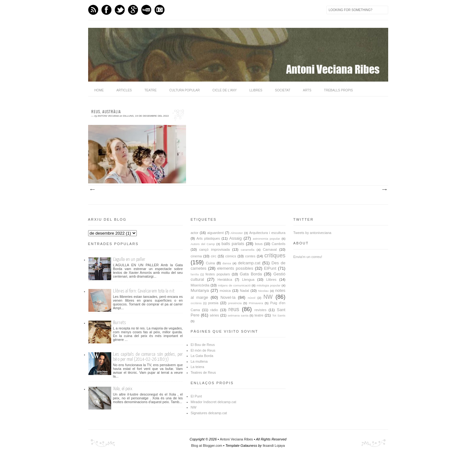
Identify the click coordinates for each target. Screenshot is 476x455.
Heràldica (225, 280)
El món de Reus (203, 350)
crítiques (275, 255)
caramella (247, 250)
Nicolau (263, 291)
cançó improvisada (214, 249)
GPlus (133, 10)
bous (259, 244)
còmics (231, 256)
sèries (214, 315)
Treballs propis (339, 90)
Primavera (256, 303)
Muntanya (200, 290)
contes (250, 256)
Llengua (248, 280)
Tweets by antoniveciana (312, 233)
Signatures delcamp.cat (209, 413)
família (195, 274)
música (225, 291)
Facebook (106, 10)
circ (214, 256)
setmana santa (238, 315)
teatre (259, 315)
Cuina (211, 263)
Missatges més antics (384, 190)
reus (234, 309)
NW (268, 297)
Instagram (160, 10)
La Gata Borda (202, 356)
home (99, 90)
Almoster (237, 233)
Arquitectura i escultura (267, 233)
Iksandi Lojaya (274, 446)
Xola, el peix (123, 389)
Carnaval (270, 249)
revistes (261, 310)
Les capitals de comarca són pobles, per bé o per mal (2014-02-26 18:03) (148, 357)
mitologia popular (268, 285)
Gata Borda (251, 274)
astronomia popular (266, 239)
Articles (124, 90)
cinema (196, 256)
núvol (252, 298)
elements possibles (235, 268)
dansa (227, 263)
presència (235, 303)
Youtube (146, 10)
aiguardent (215, 233)
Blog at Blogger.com (207, 446)
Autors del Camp (203, 244)
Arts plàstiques (208, 238)
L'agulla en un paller (129, 259)
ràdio (214, 310)
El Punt (196, 396)
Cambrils (278, 244)
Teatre (151, 90)
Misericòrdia (200, 285)
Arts (307, 90)
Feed (93, 10)
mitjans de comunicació (234, 285)
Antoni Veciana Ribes (236, 439)
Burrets (120, 323)
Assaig (236, 238)
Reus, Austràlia (106, 112)
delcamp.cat (249, 263)
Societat (283, 90)
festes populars (218, 274)
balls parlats (233, 244)
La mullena (199, 361)
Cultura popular (185, 90)
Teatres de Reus (203, 372)
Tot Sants (279, 315)
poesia (213, 303)
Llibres (256, 90)
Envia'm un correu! (308, 257)
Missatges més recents (92, 190)
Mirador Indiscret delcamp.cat (214, 402)
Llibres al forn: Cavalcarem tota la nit (144, 291)
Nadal (245, 291)
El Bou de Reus (203, 345)
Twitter (120, 10)
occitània (196, 303)
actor (195, 233)
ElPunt (270, 268)
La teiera (198, 367)
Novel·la (228, 297)
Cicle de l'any (224, 90)
